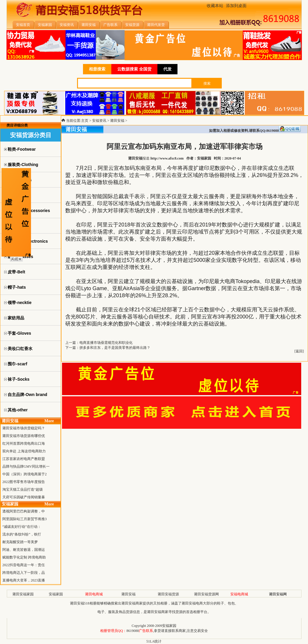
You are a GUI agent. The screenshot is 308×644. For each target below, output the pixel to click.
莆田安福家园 (23, 594)
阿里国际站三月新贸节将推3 (25, 519)
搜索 (207, 83)
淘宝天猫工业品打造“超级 (23, 489)
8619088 (133, 631)
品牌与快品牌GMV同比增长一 (26, 466)
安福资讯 (99, 121)
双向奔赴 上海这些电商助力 (24, 451)
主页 (85, 121)
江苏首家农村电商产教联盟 (24, 459)
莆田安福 (117, 121)
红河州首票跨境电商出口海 (24, 443)
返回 (299, 351)
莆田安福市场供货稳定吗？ (24, 428)
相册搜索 (97, 69)
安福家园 (56, 594)
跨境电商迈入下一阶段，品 (24, 573)
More (49, 421)
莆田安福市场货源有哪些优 (24, 436)
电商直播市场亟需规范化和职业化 (106, 343)
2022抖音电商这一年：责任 (24, 565)
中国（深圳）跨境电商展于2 (25, 474)
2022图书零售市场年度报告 (24, 482)
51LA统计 (154, 641)
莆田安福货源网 (206, 594)
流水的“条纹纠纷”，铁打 (22, 534)
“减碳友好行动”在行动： (22, 527)
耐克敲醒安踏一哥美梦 (20, 542)
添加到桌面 (236, 6)
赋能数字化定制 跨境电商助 (24, 557)
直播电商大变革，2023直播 (24, 580)
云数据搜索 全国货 (134, 69)
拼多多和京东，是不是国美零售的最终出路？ (115, 348)
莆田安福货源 (168, 594)
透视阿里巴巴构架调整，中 (24, 511)
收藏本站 (215, 6)
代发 (167, 69)
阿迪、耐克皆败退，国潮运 (24, 550)
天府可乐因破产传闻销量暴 (24, 497)
